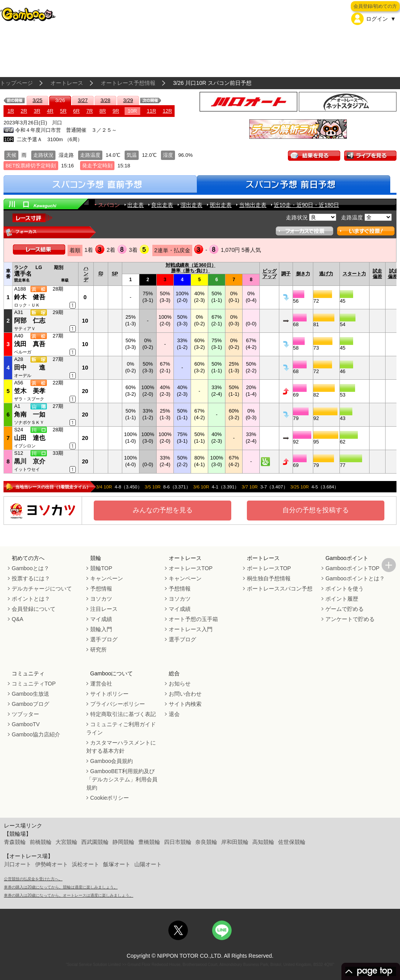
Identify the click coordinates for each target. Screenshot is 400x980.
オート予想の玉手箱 (193, 619)
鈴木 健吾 (30, 297)
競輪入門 (101, 629)
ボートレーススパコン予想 (280, 589)
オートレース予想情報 (128, 83)
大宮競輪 (66, 842)
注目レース (104, 609)
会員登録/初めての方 (375, 6)
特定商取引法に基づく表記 (123, 714)
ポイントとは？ (31, 599)
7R (90, 111)
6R (76, 111)
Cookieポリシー (110, 798)
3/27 (83, 100)
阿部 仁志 (30, 320)
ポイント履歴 (342, 599)
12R (168, 111)
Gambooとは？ (30, 568)
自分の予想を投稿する (316, 510)
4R (50, 111)
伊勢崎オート (52, 864)
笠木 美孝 (30, 391)
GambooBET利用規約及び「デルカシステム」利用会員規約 (122, 779)
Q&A (18, 619)
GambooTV (26, 724)
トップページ (16, 83)
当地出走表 (253, 205)
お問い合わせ (185, 694)
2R (24, 111)
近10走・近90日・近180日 (306, 205)
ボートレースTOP (269, 568)
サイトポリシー (109, 694)
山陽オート (148, 864)
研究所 (98, 650)
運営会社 (101, 684)
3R (37, 111)
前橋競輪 (41, 842)
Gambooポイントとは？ (355, 578)
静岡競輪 (123, 842)
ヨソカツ (101, 599)
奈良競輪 (206, 842)
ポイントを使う (345, 589)
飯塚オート (117, 864)
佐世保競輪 (292, 842)
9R (116, 111)
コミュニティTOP (34, 684)
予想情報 (101, 589)
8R (103, 111)
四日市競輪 (178, 842)
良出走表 (162, 205)
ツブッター (25, 714)
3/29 (128, 100)
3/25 (37, 100)
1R (11, 111)
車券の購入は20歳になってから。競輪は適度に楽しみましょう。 (61, 887)
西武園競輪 (95, 842)
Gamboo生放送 (30, 694)
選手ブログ (104, 639)
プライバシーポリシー (118, 704)
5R (63, 111)
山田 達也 (30, 438)
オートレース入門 (191, 629)
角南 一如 (30, 414)
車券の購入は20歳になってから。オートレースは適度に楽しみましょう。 (69, 895)
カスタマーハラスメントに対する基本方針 (121, 747)
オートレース (67, 83)
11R (152, 111)
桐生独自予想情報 (269, 578)
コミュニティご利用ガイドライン (121, 728)
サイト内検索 (185, 704)
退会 (174, 714)
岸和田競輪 (235, 842)
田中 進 (30, 367)
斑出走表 (221, 205)
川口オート (18, 864)
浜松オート (86, 864)
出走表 (136, 205)
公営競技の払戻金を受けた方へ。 (33, 879)
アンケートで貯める (350, 619)
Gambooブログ (30, 704)
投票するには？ (31, 578)
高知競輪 (263, 842)
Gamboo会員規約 (112, 761)
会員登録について (34, 609)
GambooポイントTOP (352, 568)
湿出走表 (191, 205)
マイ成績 (101, 619)
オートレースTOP (191, 568)
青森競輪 (15, 842)
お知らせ (180, 684)
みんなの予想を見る (163, 510)
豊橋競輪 (149, 842)
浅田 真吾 (30, 344)
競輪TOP (101, 568)
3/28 (105, 100)
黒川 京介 (30, 461)
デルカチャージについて (42, 589)
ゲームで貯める (345, 609)
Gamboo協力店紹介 (36, 734)
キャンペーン (107, 578)
